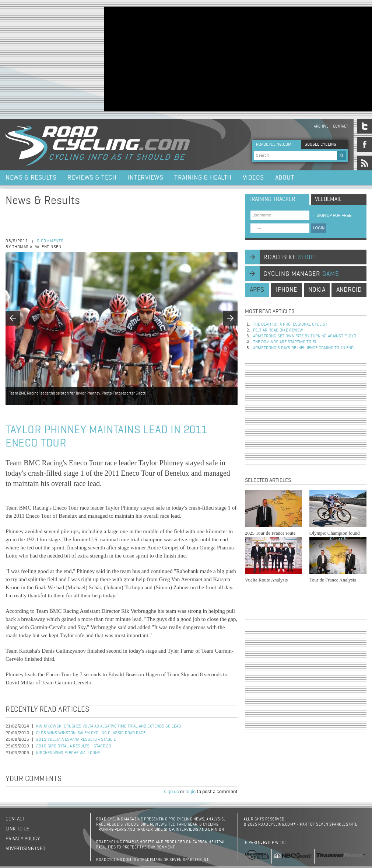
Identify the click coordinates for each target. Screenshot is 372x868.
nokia (317, 290)
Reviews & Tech (92, 178)
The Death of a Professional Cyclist (290, 324)
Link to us (17, 829)
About (285, 178)
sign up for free (331, 216)
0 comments (50, 241)
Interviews (145, 178)
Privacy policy (23, 839)
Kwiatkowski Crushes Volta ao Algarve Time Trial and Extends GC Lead (108, 726)
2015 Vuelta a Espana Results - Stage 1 (76, 740)
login (191, 792)
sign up (171, 792)
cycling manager (301, 274)
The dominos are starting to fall (287, 342)
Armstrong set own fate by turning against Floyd (305, 336)
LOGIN (319, 228)
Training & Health (203, 178)
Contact (341, 126)
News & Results (31, 178)
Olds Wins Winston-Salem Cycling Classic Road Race (91, 733)
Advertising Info (25, 849)
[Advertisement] (191, 58)
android (349, 290)
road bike (289, 257)
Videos (253, 178)
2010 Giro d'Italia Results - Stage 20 (74, 746)
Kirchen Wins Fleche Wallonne (68, 753)
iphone (286, 290)
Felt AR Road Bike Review (278, 330)
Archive (321, 126)
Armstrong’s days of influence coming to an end (303, 348)
